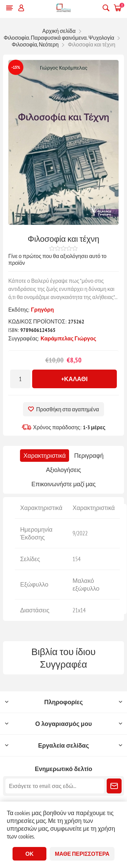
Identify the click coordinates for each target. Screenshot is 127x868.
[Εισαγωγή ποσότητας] (20, 379)
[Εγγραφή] (55, 786)
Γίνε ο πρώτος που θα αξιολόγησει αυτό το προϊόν (57, 259)
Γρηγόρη (42, 310)
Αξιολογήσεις (63, 470)
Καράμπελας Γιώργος (68, 338)
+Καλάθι (75, 379)
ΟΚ (29, 854)
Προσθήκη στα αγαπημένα (68, 409)
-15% (16, 67)
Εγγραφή (114, 786)
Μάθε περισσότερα (82, 854)
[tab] (45, 456)
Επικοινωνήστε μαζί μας (64, 484)
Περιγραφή (89, 456)
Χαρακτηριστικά (45, 456)
